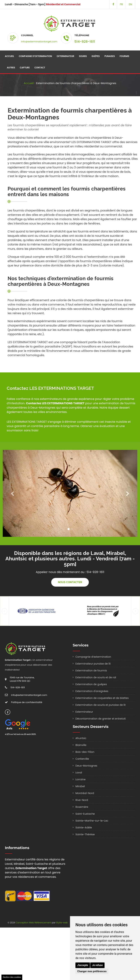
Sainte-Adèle (84, 828)
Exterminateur (66, 56)
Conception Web (25, 923)
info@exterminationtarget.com (39, 42)
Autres (11, 68)
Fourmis (124, 56)
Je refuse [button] (97, 965)
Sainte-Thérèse (85, 834)
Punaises (110, 56)
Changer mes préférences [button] (92, 971)
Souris (83, 56)
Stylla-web (62, 923)
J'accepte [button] (83, 965)
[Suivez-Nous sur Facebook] (113, 4)
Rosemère (82, 807)
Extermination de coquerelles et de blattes (102, 698)
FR (121, 4)
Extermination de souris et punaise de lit (101, 705)
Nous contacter (70, 582)
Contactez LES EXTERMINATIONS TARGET (55, 403)
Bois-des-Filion (85, 752)
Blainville (81, 745)
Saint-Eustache (85, 814)
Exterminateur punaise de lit (93, 664)
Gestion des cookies (12, 977)
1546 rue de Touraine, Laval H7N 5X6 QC (22, 679)
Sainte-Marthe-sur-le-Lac (92, 821)
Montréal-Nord (85, 793)
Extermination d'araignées (92, 691)
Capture (25, 68)
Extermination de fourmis (91, 671)
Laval (79, 773)
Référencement (43, 923)
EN (130, 4)
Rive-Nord (82, 800)
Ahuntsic (81, 738)
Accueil (9, 56)
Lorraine (80, 779)
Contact (40, 68)
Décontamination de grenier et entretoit (101, 719)
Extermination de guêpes (91, 684)
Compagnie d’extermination (35, 56)
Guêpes (96, 56)
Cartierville (82, 759)
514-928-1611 (85, 42)
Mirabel (80, 786)
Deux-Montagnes (86, 766)
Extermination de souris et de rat (96, 677)
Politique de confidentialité (27, 702)
